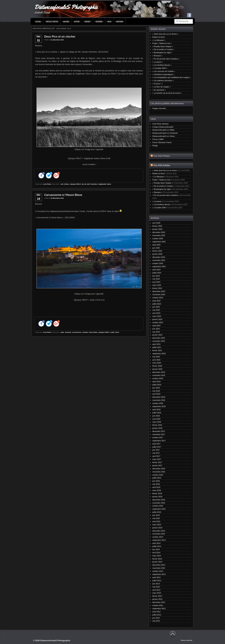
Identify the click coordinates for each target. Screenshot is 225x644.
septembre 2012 (159, 608)
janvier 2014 (157, 562)
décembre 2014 (159, 531)
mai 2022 (156, 332)
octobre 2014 (158, 537)
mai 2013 (156, 587)
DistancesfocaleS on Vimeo (164, 136)
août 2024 (156, 270)
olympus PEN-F (76, 184)
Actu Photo (47, 184)
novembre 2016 (159, 472)
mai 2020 (156, 357)
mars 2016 (157, 490)
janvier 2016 (157, 497)
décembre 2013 (159, 565)
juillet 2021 (157, 347)
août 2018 (156, 409)
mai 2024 (156, 279)
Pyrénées (94, 184)
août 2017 (156, 444)
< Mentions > (120, 21)
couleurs (85, 332)
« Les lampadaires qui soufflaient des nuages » (171, 77)
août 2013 (156, 577)
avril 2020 (156, 360)
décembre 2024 (159, 257)
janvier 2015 (157, 528)
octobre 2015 (158, 506)
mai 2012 (156, 621)
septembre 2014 (159, 540)
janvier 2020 (157, 369)
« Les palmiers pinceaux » (163, 80)
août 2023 (156, 301)
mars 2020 (157, 363)
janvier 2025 (157, 254)
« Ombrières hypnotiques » (163, 74)
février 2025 (157, 251)
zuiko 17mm (115, 332)
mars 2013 (157, 593)
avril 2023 (156, 313)
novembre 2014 (159, 534)
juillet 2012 (157, 615)
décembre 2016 (159, 469)
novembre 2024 (159, 260)
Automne (68, 332)
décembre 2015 (159, 500)
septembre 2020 (159, 353)
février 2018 (157, 425)
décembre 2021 (159, 338)
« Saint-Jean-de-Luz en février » (165, 34)
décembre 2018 (159, 397)
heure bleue (93, 332)
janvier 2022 (157, 335)
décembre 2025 (159, 232)
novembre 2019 (159, 375)
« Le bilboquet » (159, 40)
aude (62, 332)
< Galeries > (66, 21)
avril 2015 (156, 521)
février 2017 (157, 462)
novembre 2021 (159, 341)
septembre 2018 (159, 406)
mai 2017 (156, 453)
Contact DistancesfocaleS (163, 127)
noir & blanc (65, 184)
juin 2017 (156, 450)
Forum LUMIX (158, 139)
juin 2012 (156, 618)
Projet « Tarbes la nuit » (162, 43)
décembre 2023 (159, 291)
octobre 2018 (158, 403)
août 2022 (156, 326)
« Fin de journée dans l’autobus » (166, 59)
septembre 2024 (159, 266)
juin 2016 (156, 481)
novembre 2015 (159, 503)
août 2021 (156, 344)
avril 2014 (156, 552)
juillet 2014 (157, 546)
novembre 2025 (159, 235)
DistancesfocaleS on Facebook (165, 133)
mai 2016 (156, 484)
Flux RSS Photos (162, 156)
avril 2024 (156, 282)
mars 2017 (157, 459)
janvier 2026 (157, 229)
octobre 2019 (158, 378)
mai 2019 (156, 391)
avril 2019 (156, 394)
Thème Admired (186, 640)
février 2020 (157, 366)
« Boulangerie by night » (162, 52)
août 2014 (156, 543)
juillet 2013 (157, 580)
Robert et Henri (159, 37)
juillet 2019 (157, 385)
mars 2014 (157, 556)
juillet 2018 (157, 413)
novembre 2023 (159, 294)
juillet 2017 (157, 447)
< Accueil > (38, 21)
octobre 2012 (158, 605)
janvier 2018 (157, 428)
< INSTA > (109, 21)
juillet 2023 (157, 304)
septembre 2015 (159, 509)
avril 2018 (156, 419)
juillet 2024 (157, 273)
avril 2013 (156, 590)
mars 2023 (157, 316)
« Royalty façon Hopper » (163, 46)
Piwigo (155, 145)
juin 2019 (156, 388)
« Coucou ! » (158, 84)
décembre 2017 (159, 431)
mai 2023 (156, 310)
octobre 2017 (158, 437)
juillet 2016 (157, 478)
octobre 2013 (158, 571)
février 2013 (157, 596)
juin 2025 (156, 248)
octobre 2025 (158, 238)
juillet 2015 (157, 512)
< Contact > (88, 21)
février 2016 (157, 493)
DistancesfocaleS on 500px (163, 130)
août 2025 (156, 245)
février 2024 (157, 288)
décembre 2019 (159, 372)
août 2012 (156, 612)
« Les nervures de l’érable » (164, 71)
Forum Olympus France (162, 142)
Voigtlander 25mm (105, 184)
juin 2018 (156, 416)
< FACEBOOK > (99, 21)
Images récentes (159, 108)
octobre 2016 (158, 475)
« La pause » (158, 62)
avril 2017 (156, 456)
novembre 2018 (159, 400)
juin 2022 (156, 329)
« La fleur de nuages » (161, 87)
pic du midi (86, 184)
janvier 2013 (157, 599)
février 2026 (157, 226)
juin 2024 (156, 276)
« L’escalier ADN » (160, 68)
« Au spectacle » (159, 90)
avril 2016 (156, 487)
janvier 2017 (157, 465)
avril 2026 (156, 223)
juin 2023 (156, 307)
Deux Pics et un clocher (60, 37)
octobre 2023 (158, 298)
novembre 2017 (159, 434)
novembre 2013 (159, 568)
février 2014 (157, 559)
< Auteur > (77, 21)
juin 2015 (156, 515)
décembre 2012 (159, 602)
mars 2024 (157, 285)
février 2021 (157, 350)
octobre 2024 (158, 263)
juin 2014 (156, 549)
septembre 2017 (159, 441)
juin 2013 (156, 584)
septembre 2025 (159, 242)
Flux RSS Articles (162, 165)
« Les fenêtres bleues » (162, 65)
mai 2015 (156, 518)
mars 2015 (157, 525)
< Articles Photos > (52, 21)
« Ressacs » (157, 56)
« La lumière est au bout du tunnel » (167, 93)
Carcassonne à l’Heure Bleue (63, 195)
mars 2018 (157, 422)
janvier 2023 (157, 319)
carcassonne (77, 332)
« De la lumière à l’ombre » (163, 49)
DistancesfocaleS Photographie (66, 7)
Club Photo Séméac (161, 124)
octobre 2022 (158, 322)
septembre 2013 (159, 574)
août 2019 (156, 381)
